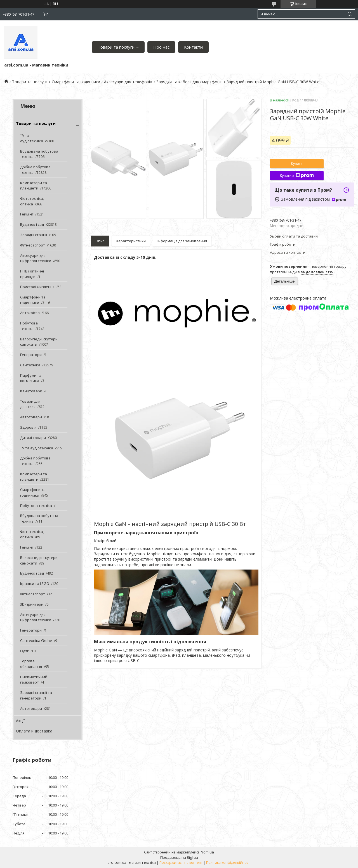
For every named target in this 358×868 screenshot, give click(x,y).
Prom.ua (207, 852)
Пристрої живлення (37, 287)
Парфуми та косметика (31, 378)
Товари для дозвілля (30, 404)
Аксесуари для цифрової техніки (36, 258)
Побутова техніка (29, 326)
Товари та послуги (116, 47)
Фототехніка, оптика (32, 201)
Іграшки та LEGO (35, 584)
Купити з (297, 176)
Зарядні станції (34, 235)
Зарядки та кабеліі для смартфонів (189, 82)
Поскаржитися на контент (181, 863)
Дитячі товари (33, 438)
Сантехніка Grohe (36, 641)
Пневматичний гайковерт (34, 680)
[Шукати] (350, 14)
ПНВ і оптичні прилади (32, 274)
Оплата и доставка (34, 731)
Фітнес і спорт (33, 245)
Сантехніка (30, 365)
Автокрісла (30, 313)
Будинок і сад (32, 224)
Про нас (161, 47)
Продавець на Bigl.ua (179, 857)
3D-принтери (32, 604)
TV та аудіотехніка (32, 138)
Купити (297, 164)
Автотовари (31, 417)
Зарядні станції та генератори (36, 695)
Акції (20, 721)
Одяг (24, 651)
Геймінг (27, 214)
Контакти (193, 47)
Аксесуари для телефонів (128, 82)
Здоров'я (28, 427)
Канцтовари (31, 391)
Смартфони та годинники (76, 82)
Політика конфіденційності (228, 863)
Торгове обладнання (31, 664)
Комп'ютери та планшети (34, 186)
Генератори (31, 355)
